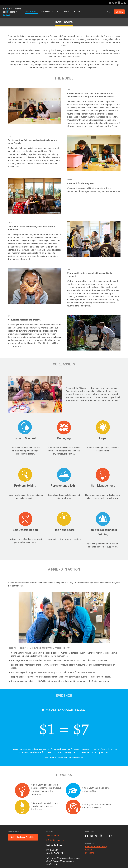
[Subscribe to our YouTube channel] (122, 3)
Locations (90, 853)
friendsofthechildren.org (96, 847)
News (67, 12)
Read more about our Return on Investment (64, 757)
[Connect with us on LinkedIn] (116, 3)
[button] (108, 12)
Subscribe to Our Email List (23, 837)
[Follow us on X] (119, 3)
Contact (76, 12)
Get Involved (47, 12)
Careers (89, 850)
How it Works (31, 12)
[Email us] (125, 3)
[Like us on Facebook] (110, 3)
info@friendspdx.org (56, 840)
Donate (119, 12)
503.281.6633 (53, 835)
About (58, 12)
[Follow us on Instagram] (113, 3)
